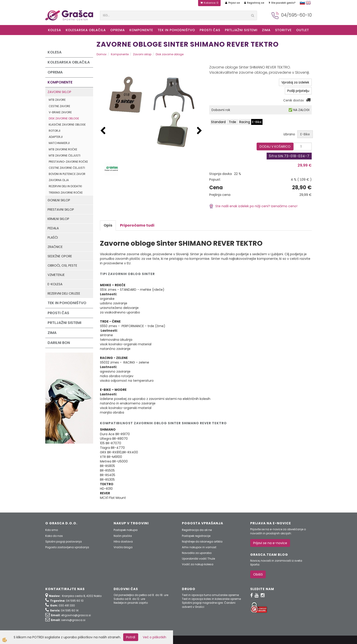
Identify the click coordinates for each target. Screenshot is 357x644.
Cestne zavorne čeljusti (67, 168)
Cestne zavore (59, 106)
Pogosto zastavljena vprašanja (67, 547)
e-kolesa (55, 284)
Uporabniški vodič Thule (198, 559)
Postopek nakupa (126, 530)
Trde (232, 122)
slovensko (302, 3)
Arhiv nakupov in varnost (199, 547)
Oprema (118, 30)
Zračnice (55, 247)
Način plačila (123, 536)
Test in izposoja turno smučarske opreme (210, 595)
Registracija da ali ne (197, 530)
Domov (102, 54)
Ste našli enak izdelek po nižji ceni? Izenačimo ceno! (253, 206)
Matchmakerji (59, 143)
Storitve (283, 30)
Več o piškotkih (154, 637)
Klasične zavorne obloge (67, 125)
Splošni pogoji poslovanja (64, 542)
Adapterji (56, 137)
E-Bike (257, 122)
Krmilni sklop (58, 219)
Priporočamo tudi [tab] (137, 225)
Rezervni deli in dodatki (65, 186)
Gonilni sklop (59, 200)
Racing (245, 122)
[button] (199, 131)
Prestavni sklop (61, 210)
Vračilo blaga (123, 547)
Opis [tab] (108, 225)
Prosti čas (210, 30)
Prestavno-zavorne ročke (68, 162)
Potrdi (131, 637)
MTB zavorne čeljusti (65, 155)
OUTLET (303, 30)
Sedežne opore (60, 256)
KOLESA (55, 30)
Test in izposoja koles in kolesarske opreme (211, 599)
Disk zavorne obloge (64, 118)
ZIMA (266, 30)
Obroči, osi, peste (62, 265)
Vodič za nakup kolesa (198, 564)
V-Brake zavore (60, 112)
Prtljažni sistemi (241, 30)
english (308, 3)
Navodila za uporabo (197, 553)
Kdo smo (52, 530)
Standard (218, 122)
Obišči (258, 574)
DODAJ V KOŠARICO (275, 146)
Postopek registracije (196, 536)
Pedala (53, 228)
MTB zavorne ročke (63, 149)
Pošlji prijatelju (298, 91)
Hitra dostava (123, 542)
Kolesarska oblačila (86, 30)
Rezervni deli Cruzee (64, 293)
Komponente (141, 30)
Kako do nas (54, 536)
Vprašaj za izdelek (295, 82)
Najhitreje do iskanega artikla (202, 542)
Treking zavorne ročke (66, 193)
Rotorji (55, 131)
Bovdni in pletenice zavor (67, 174)
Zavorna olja (59, 180)
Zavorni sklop (59, 92)
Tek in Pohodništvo (176, 30)
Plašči (53, 237)
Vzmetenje (56, 275)
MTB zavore (57, 100)
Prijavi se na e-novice (270, 543)
